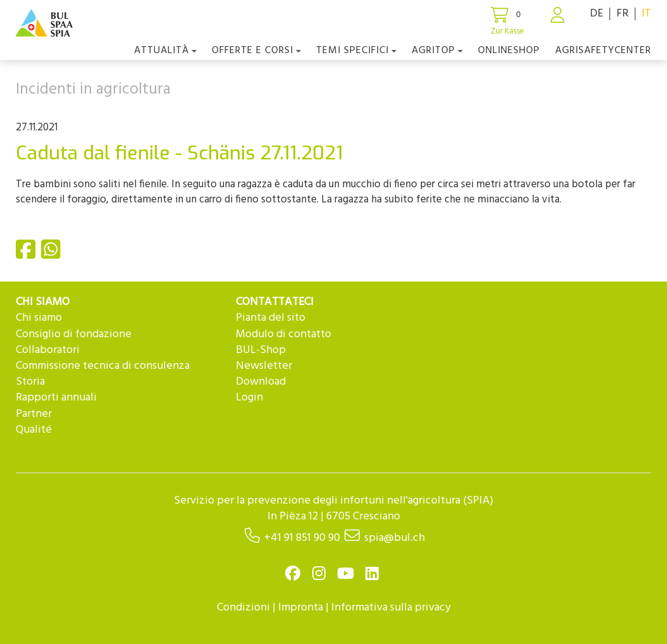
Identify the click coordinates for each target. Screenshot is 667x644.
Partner (34, 414)
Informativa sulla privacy (391, 608)
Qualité (34, 430)
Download (261, 382)
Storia (30, 382)
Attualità (165, 51)
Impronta (301, 608)
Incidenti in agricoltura (93, 90)
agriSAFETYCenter (603, 51)
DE (597, 14)
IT (646, 14)
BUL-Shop (261, 350)
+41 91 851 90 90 (302, 538)
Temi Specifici (356, 51)
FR (622, 14)
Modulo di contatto (284, 334)
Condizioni (243, 608)
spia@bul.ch (395, 538)
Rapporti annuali (56, 398)
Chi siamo (39, 318)
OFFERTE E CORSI (256, 51)
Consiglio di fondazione (74, 334)
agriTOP (437, 51)
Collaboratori (48, 350)
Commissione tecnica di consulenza (103, 366)
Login (249, 398)
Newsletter (264, 366)
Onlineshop (509, 51)
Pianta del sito (271, 318)
